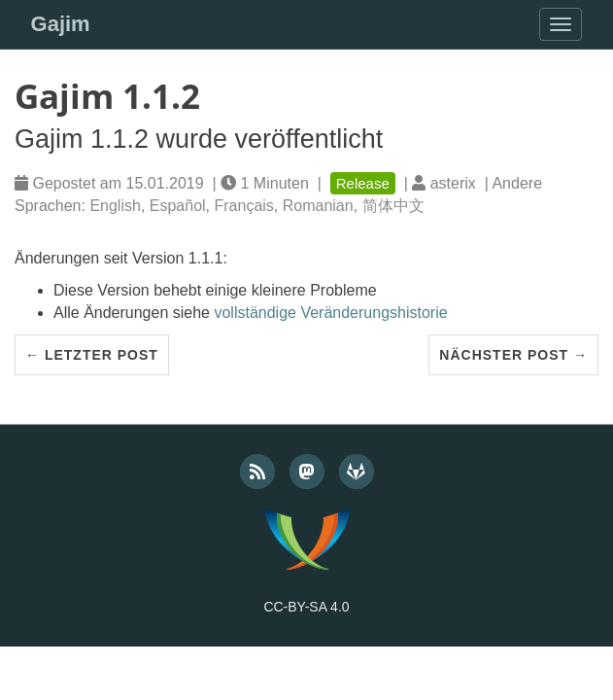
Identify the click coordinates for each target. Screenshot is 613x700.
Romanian (318, 206)
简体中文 (393, 206)
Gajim (61, 24)
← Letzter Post (92, 355)
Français (243, 206)
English (115, 206)
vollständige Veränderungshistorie (330, 313)
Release (363, 183)
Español (178, 206)
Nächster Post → (513, 355)
